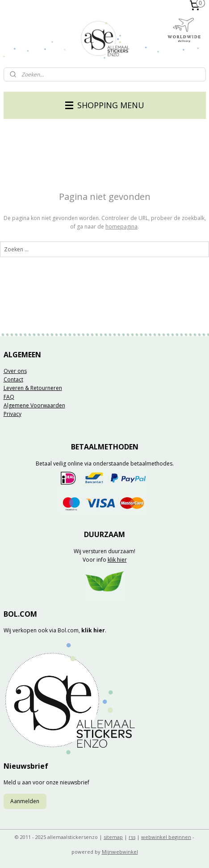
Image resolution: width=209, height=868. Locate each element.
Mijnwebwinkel (120, 852)
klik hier (117, 560)
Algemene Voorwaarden (34, 405)
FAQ (9, 397)
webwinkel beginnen (166, 837)
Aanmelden (25, 801)
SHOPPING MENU (105, 105)
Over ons (15, 371)
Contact (13, 379)
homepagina (121, 227)
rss (132, 837)
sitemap (113, 837)
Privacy (13, 414)
